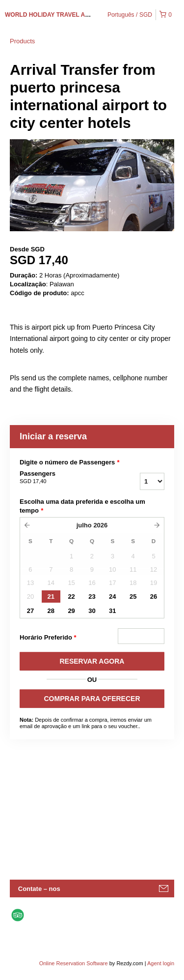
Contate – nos (39, 889)
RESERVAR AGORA (92, 661)
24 (112, 597)
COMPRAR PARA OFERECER (92, 699)
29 (71, 611)
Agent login (161, 963)
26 (154, 597)
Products (22, 41)
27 (30, 611)
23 (92, 597)
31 (112, 611)
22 (71, 597)
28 (51, 611)
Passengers (63, 478)
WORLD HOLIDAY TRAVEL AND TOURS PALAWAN (76, 15)
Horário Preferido (48, 638)
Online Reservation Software (74, 963)
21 (51, 597)
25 (133, 597)
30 (92, 611)
